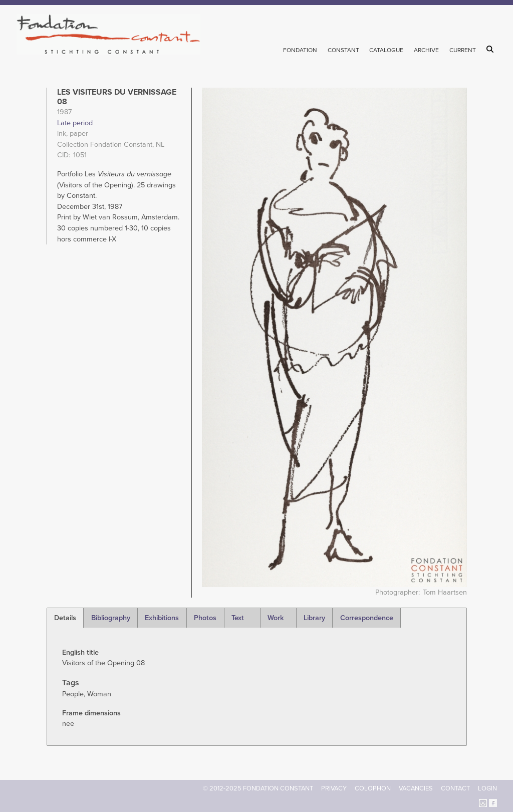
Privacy (334, 788)
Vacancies (416, 788)
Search (492, 49)
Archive (426, 50)
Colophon (373, 788)
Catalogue (386, 50)
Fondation (300, 50)
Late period (75, 123)
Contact (455, 788)
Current (463, 50)
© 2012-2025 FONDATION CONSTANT (258, 788)
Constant (343, 50)
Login (487, 788)
